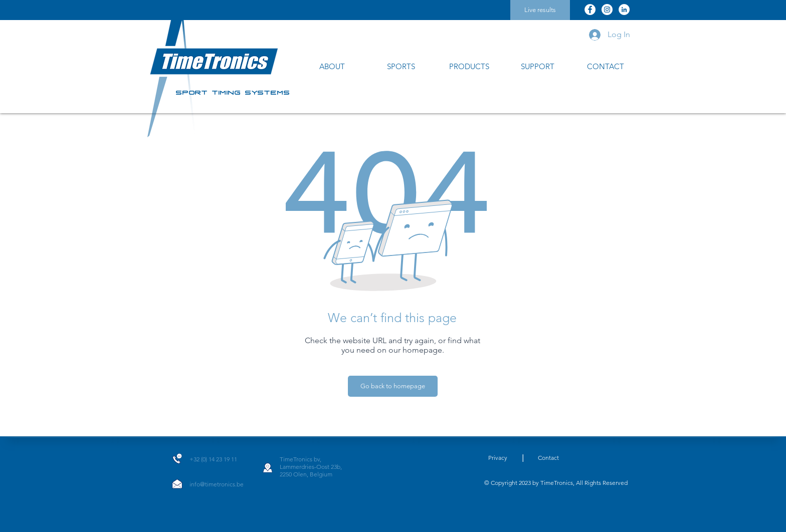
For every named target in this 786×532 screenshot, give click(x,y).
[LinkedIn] (624, 10)
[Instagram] (607, 10)
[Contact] (548, 458)
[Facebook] (590, 10)
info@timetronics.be (217, 484)
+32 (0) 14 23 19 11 (213, 459)
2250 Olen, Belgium (306, 474)
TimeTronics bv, (301, 459)
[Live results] (540, 10)
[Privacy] (498, 458)
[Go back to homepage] (393, 386)
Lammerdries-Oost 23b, (311, 467)
